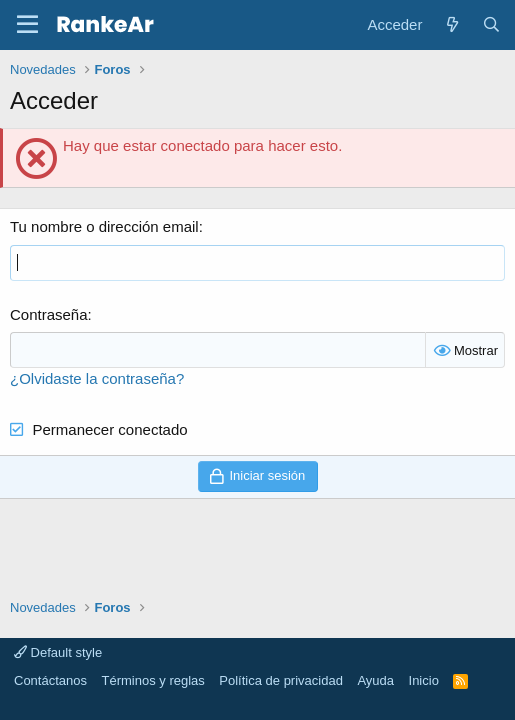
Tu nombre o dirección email (104, 226)
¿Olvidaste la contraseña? (97, 378)
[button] (27, 25)
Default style (58, 652)
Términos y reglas (153, 680)
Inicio (424, 680)
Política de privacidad (281, 680)
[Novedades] (451, 24)
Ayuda (375, 680)
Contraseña (49, 314)
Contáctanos (50, 680)
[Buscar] (491, 24)
